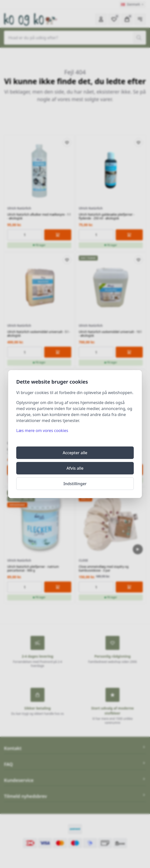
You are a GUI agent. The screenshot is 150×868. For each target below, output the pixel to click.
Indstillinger (75, 484)
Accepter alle (75, 453)
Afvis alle (75, 468)
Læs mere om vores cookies (42, 431)
